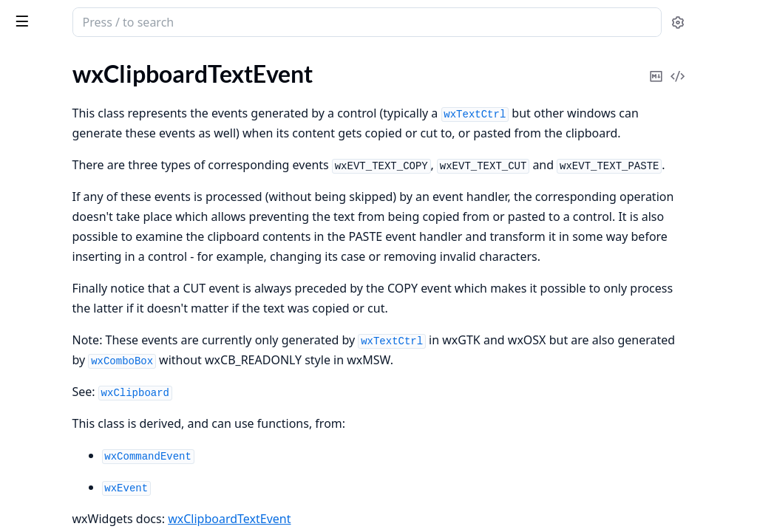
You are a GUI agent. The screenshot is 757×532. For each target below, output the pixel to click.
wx (62, 15)
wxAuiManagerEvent (64, 272)
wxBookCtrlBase (53, 452)
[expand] (207, 96)
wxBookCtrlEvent (56, 472)
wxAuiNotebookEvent (67, 312)
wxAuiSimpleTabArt (61, 352)
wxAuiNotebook (52, 292)
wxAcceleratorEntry (61, 153)
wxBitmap (36, 392)
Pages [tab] (27, 60)
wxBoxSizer (40, 492)
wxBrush (33, 512)
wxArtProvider (48, 212)
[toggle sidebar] (203, 21)
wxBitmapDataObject (66, 432)
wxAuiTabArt (44, 372)
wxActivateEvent (54, 192)
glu (18, 113)
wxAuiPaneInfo (50, 332)
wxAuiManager (50, 252)
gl (15, 93)
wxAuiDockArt (48, 232)
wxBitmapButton (54, 412)
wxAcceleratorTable (61, 173)
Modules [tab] (89, 60)
